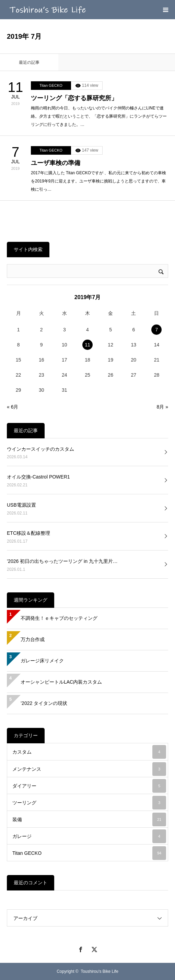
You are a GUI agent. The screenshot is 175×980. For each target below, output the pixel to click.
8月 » (162, 407)
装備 (89, 819)
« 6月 (13, 407)
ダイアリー (89, 786)
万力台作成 (33, 639)
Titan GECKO (51, 85)
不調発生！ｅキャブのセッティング (59, 618)
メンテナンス (89, 769)
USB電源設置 (21, 505)
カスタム (89, 752)
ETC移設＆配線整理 (28, 533)
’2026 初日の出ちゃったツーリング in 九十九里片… (62, 561)
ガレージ (89, 836)
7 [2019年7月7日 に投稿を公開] (157, 330)
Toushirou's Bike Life (100, 971)
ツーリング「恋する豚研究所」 (74, 98)
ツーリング (89, 803)
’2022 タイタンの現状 (44, 703)
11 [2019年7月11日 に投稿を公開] (87, 345)
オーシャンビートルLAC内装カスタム (61, 682)
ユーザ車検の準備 (56, 163)
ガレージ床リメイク (42, 661)
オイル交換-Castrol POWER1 (38, 477)
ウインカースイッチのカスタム (40, 449)
